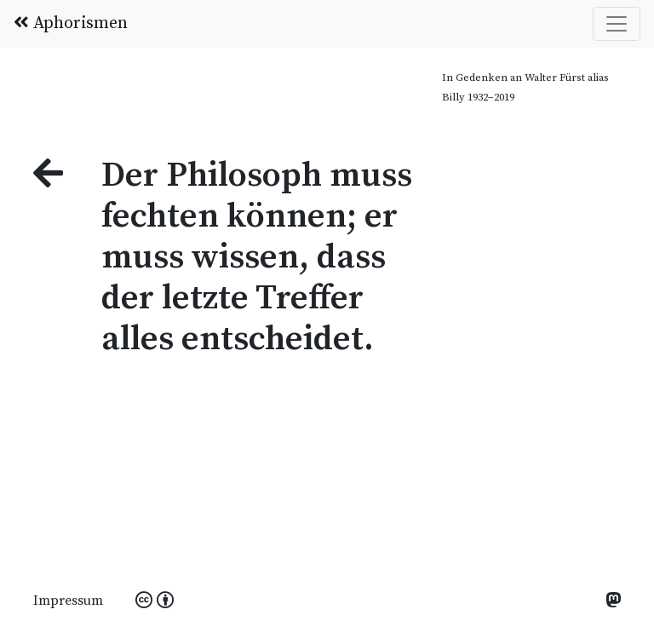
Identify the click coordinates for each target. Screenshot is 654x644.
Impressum (68, 601)
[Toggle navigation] (617, 24)
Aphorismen (71, 23)
